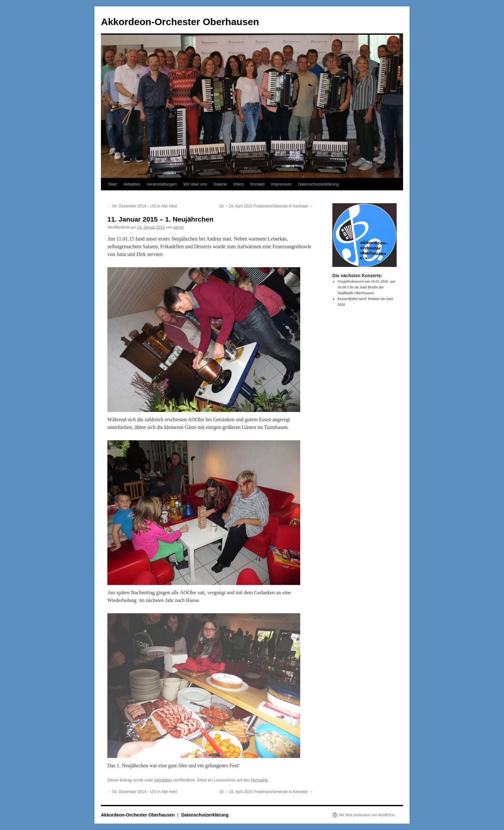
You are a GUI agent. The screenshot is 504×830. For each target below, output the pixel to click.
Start (112, 184)
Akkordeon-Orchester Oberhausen (180, 22)
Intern (239, 184)
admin (179, 227)
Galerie (220, 184)
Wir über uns (195, 184)
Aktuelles (132, 184)
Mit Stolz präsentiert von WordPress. (367, 815)
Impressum (281, 184)
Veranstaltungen (162, 184)
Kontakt (257, 184)
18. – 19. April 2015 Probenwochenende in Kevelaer (266, 206)
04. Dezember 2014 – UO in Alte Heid (142, 206)
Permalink (259, 780)
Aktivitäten (163, 780)
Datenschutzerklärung (318, 184)
